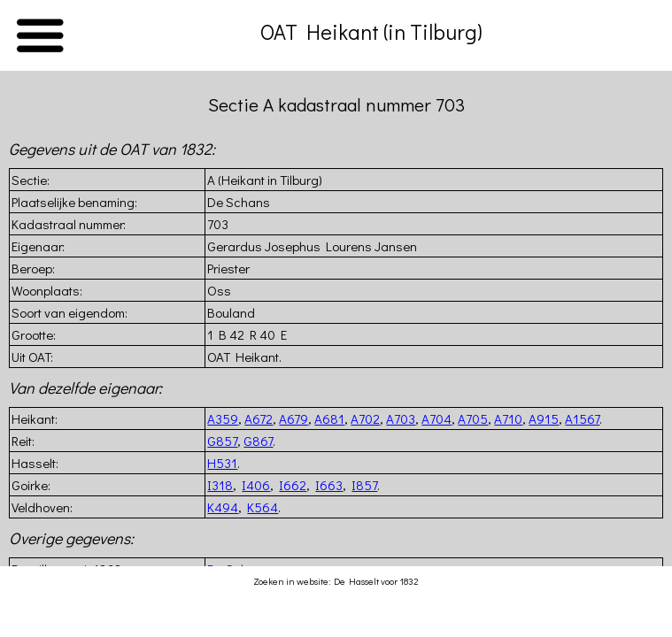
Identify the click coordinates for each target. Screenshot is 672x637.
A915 (544, 418)
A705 (473, 418)
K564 (263, 507)
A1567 (582, 418)
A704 (436, 418)
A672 (259, 418)
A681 (329, 418)
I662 (293, 485)
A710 (508, 418)
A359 (223, 418)
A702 (365, 418)
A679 (294, 418)
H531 (222, 463)
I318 (220, 485)
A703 (401, 418)
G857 (222, 441)
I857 (364, 485)
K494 (223, 507)
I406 (256, 485)
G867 (258, 441)
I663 (329, 485)
